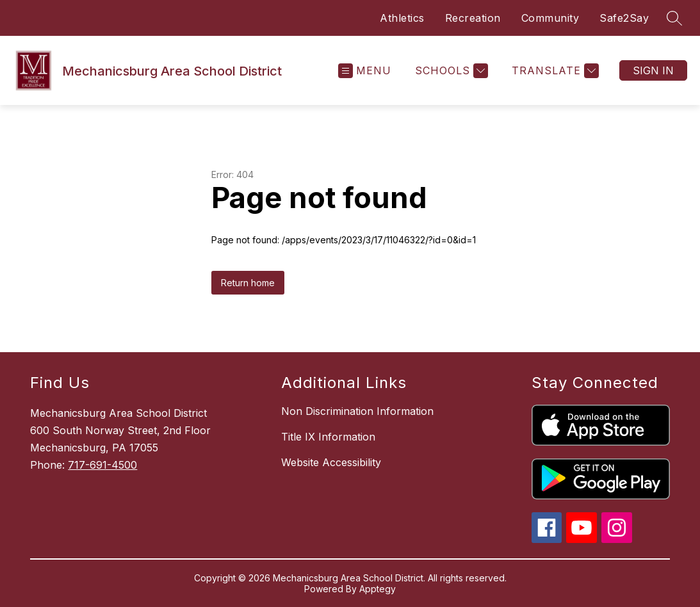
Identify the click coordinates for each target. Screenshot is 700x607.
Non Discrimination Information (357, 411)
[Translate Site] (554, 71)
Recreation (473, 18)
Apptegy (378, 589)
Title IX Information (328, 437)
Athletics (402, 18)
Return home (248, 283)
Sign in (653, 70)
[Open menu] (365, 71)
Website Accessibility (331, 462)
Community (550, 18)
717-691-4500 (102, 465)
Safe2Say (624, 18)
